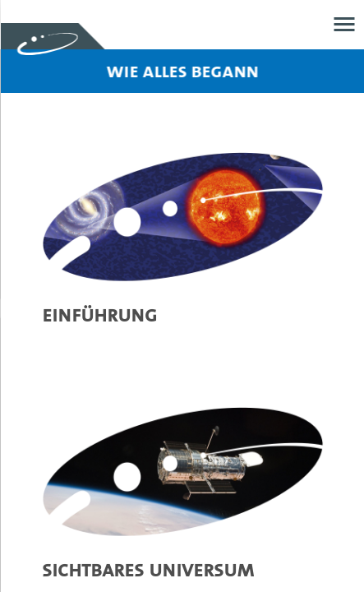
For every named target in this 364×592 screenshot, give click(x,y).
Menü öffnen (344, 24)
